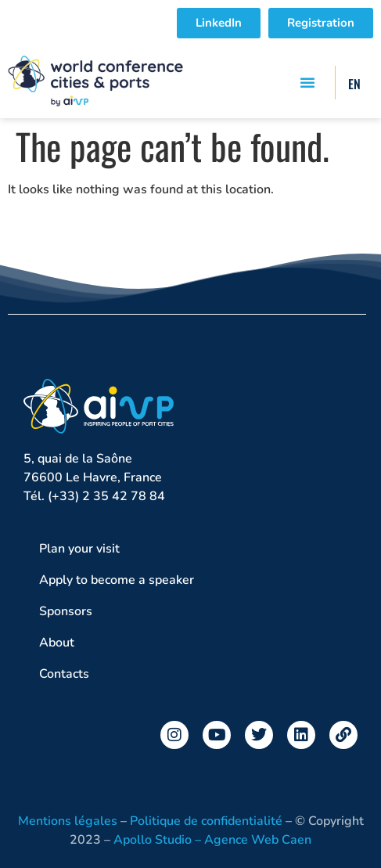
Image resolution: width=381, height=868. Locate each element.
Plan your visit (83, 549)
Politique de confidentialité (206, 821)
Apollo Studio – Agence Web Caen (212, 840)
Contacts (64, 674)
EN (354, 84)
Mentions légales (68, 821)
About (61, 643)
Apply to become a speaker (117, 580)
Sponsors (66, 611)
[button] (307, 82)
